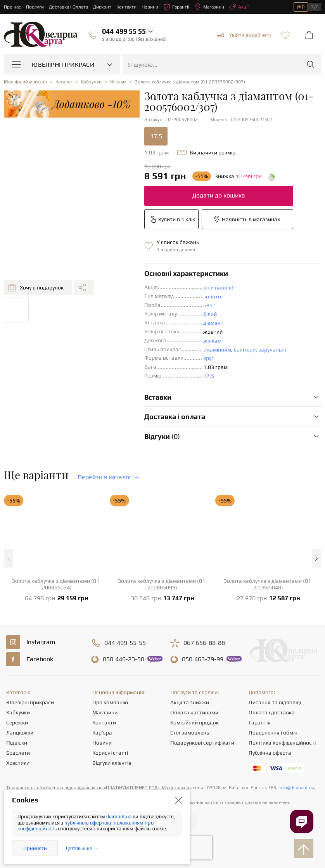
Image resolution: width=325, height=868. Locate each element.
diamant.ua (119, 817)
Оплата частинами (194, 712)
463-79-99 (203, 659)
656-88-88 (204, 643)
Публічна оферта (270, 753)
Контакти (126, 7)
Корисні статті (110, 753)
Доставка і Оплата (68, 7)
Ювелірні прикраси (30, 702)
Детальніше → (82, 848)
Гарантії (176, 7)
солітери (245, 350)
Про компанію (110, 702)
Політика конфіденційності (282, 743)
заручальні (272, 350)
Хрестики (18, 763)
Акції (239, 7)
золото (212, 296)
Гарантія (260, 722)
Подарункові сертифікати (202, 743)
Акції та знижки (190, 702)
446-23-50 (124, 659)
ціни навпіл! (218, 288)
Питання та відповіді (275, 702)
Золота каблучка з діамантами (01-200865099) (162, 584)
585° (209, 305)
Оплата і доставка (272, 712)
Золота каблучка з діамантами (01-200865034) (57, 584)
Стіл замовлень (190, 733)
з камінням (217, 350)
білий (210, 314)
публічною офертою (88, 823)
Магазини (209, 7)
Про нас (12, 7)
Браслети (18, 753)
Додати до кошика (219, 195)
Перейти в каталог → (109, 477)
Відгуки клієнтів (112, 763)
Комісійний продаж (194, 722)
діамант (213, 323)
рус (314, 6)
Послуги (35, 7)
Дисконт (102, 7)
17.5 (156, 136)
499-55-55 (125, 643)
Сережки (17, 722)
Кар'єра (102, 733)
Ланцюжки (20, 733)
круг (208, 358)
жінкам (212, 341)
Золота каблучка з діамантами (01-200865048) (268, 584)
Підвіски (17, 743)
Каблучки (18, 712)
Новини (150, 7)
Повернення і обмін (273, 733)
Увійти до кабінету (244, 35)
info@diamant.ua (296, 788)
